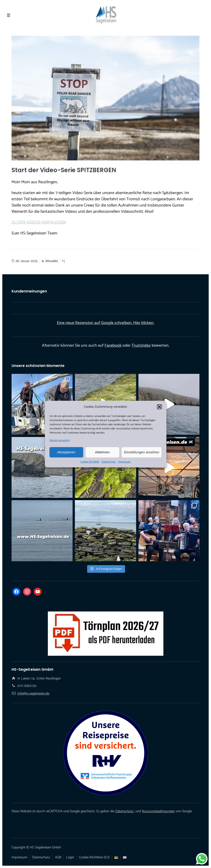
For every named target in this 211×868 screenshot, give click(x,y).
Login (70, 857)
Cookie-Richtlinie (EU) (94, 857)
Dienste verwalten (60, 440)
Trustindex (141, 345)
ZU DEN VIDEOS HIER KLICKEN (39, 222)
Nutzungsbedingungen (158, 811)
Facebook (113, 345)
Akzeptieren (66, 452)
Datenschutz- (125, 811)
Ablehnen (102, 452)
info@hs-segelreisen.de (33, 693)
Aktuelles (52, 261)
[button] (159, 407)
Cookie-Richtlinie (90, 462)
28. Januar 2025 (26, 261)
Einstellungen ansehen (142, 452)
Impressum (124, 462)
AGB (58, 857)
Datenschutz (109, 462)
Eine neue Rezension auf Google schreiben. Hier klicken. (105, 323)
